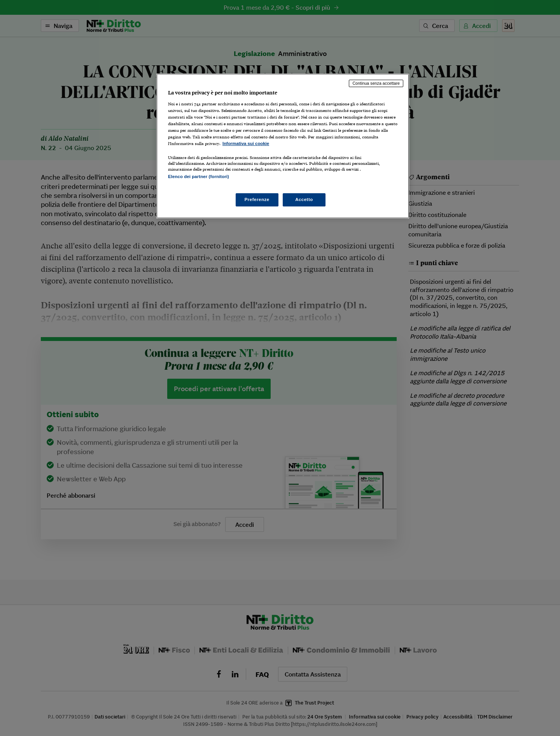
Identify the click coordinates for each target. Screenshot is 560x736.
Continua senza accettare (376, 83)
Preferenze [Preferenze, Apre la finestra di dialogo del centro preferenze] (257, 199)
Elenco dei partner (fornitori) (199, 177)
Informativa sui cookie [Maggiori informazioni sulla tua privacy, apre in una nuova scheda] (246, 143)
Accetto (304, 199)
